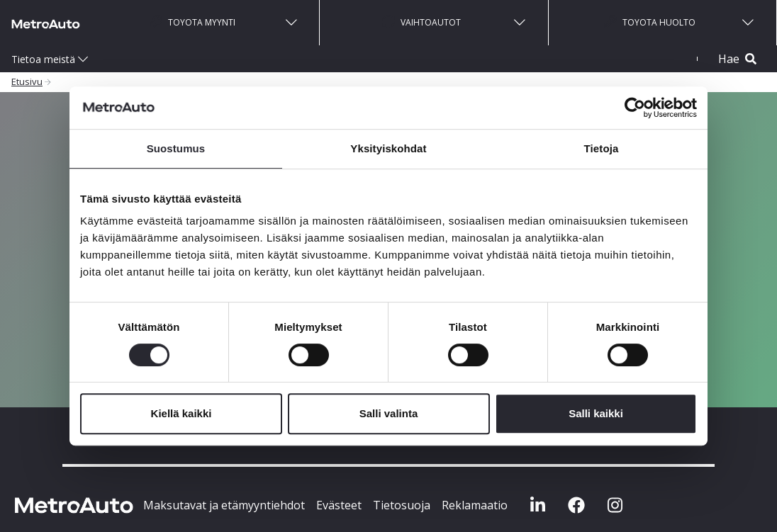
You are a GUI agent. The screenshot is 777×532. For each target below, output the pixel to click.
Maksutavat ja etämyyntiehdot (224, 505)
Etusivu (27, 81)
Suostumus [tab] (176, 148)
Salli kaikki (596, 413)
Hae (737, 59)
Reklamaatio (475, 505)
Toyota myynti (192, 22)
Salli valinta (389, 413)
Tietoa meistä (43, 59)
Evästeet (339, 505)
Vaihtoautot (421, 22)
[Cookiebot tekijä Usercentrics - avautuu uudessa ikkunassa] (635, 108)
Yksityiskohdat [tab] (388, 148)
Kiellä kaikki (181, 413)
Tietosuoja (402, 505)
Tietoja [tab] (602, 148)
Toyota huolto (650, 22)
